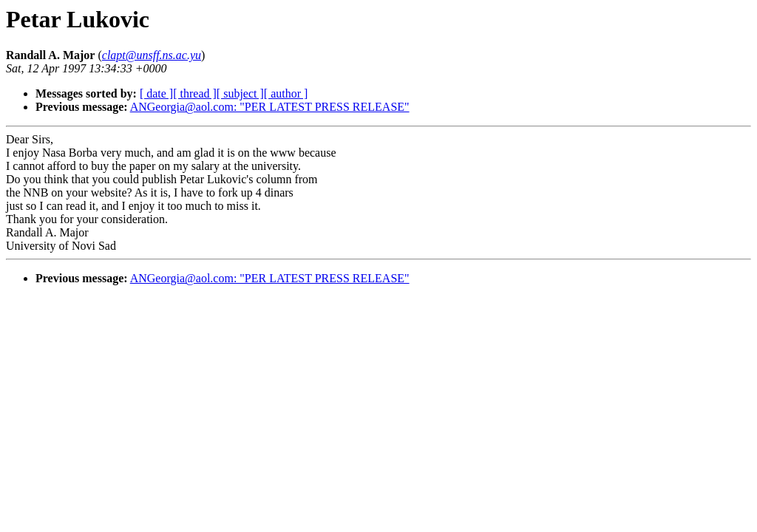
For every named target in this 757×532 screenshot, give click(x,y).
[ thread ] (195, 93)
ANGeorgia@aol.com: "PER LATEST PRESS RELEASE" (270, 107)
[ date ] (156, 93)
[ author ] (286, 93)
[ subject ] (240, 93)
